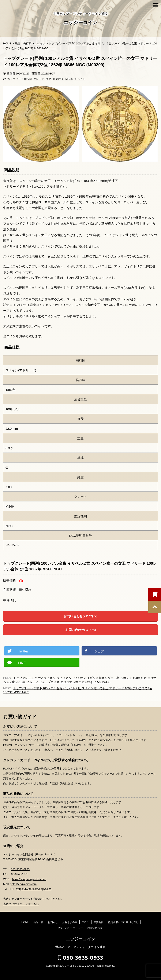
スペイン (80, 79)
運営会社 (98, 922)
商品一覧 (38, 922)
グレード (39, 79)
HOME (25, 922)
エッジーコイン (80, 23)
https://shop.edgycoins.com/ (29, 879)
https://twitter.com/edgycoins (34, 889)
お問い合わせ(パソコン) (80, 616)
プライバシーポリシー (70, 928)
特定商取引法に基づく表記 (123, 922)
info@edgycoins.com (24, 884)
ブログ (85, 922)
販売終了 (58, 79)
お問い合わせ (95, 928)
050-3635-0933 (20, 869)
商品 (49, 79)
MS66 (69, 79)
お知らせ (53, 922)
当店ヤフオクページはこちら (21, 904)
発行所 (28, 79)
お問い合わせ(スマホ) (81, 630)
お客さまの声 (70, 922)
